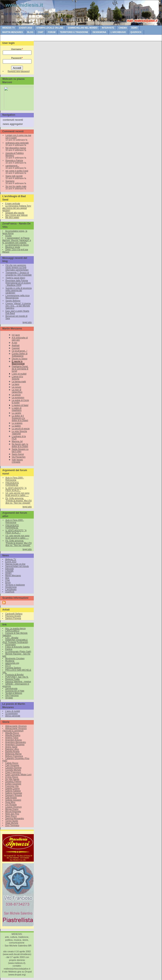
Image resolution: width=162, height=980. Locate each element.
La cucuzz (16, 387)
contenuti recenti (13, 120)
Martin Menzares (13, 32)
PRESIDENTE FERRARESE (12, 484)
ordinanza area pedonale (17, 143)
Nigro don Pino (12, 814)
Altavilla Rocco (12, 733)
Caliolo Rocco (12, 763)
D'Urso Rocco (12, 777)
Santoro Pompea (13, 618)
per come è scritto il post (17, 171)
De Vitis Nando (12, 779)
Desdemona (99, 32)
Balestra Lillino (12, 749)
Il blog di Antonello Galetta (17, 647)
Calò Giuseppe (12, 765)
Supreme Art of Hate (15, 691)
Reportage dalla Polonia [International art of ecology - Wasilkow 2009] (18, 283)
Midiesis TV (8, 28)
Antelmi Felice (12, 738)
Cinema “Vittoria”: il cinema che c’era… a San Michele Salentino (18, 306)
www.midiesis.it (24, 5)
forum (52, 32)
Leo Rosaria (11, 805)
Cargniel (16, 348)
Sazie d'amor (18, 454)
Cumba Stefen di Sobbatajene (20, 355)
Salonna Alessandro (15, 818)
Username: (17, 49)
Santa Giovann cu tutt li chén (20, 450)
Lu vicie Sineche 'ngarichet (19, 432)
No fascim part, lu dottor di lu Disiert (20, 445)
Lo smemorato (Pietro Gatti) (18, 652)
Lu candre (16, 413)
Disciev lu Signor (20, 359)
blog (30, 32)
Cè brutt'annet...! (20, 351)
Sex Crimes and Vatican (16, 215)
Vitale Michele (12, 823)
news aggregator (13, 124)
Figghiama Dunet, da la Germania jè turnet (20, 369)
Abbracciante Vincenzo (16, 726)
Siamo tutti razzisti (14, 176)
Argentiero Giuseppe (15, 745)
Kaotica (9, 649)
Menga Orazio (12, 809)
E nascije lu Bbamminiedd (18, 363)
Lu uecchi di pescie (21, 429)
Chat (41, 32)
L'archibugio (118, 32)
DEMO (134, 28)
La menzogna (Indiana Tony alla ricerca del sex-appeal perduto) (17, 208)
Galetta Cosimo (12, 788)
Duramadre (10, 645)
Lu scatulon (17, 423)
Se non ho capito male (16, 186)
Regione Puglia (12, 679)
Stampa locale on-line (50, 28)
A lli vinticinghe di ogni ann (20, 339)
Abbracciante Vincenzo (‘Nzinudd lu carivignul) (14, 730)
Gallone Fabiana (13, 791)
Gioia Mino (10, 802)
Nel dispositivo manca (16, 148)
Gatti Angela (11, 798)
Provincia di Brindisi (14, 675)
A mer (14, 343)
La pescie (16, 395)
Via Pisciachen (19, 457)
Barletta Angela (12, 751)
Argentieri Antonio (14, 740)
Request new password (19, 71)
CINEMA (123, 28)
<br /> (18, 97)
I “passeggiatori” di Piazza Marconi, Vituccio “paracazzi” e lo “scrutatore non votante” (17, 240)
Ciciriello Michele (13, 770)
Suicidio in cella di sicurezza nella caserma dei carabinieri (19, 290)
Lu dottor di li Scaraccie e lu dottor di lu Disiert (20, 418)
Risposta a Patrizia (14, 160)
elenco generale (13, 716)
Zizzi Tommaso (12, 825)
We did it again (12, 217)
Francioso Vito (12, 786)
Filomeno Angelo (13, 616)
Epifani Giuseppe (13, 784)
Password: (17, 58)
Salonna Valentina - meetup (18, 682)
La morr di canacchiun (17, 391)
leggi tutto (27, 322)
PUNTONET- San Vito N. (17, 677)
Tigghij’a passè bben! (15, 278)
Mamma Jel (17, 441)
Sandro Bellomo (13, 301)
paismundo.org (12, 663)
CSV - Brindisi (12, 638)
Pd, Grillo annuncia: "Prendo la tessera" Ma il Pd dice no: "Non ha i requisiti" (18, 501)
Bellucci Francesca (14, 756)
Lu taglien (16, 426)
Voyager (9, 698)
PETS (8, 665)
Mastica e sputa (13, 247)
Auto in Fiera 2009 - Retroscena (15, 479)
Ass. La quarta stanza (15, 628)
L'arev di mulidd (19, 374)
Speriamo (10, 181)
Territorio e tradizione (74, 32)
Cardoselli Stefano (14, 614)
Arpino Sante (11, 747)
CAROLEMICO (12, 631)
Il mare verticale (13, 204)
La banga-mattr (19, 382)
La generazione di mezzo (17, 245)
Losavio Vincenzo (13, 807)
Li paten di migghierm (17, 409)
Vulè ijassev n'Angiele (17, 461)
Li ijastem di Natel (20, 405)
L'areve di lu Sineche (17, 378)
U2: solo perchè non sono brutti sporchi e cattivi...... (17, 494)
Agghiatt (16, 345)
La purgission (18, 398)
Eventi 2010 (25, 28)
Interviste (108, 28)
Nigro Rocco (11, 816)
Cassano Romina (13, 768)
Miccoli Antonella (13, 812)
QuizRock (136, 32)
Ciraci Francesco (13, 772)
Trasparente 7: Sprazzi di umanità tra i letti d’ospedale (19, 274)
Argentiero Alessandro (16, 742)
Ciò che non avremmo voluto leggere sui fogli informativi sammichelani (17, 268)
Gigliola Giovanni (13, 800)
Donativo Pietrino (13, 782)
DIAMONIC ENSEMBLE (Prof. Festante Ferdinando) (15, 641)
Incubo (8, 236)
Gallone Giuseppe (14, 793)
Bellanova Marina (13, 754)
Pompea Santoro (13, 668)
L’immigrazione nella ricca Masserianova (18, 297)
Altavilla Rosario (13, 735)
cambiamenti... (12, 166)
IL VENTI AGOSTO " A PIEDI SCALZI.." (16, 489)
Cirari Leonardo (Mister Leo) (18, 775)
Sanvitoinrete (11, 688)
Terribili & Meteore (14, 693)
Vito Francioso (12, 695)
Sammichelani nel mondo (83, 28)
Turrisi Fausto (12, 821)
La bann (16, 384)
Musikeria (10, 661)
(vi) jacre (16, 335)
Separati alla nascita (15, 213)
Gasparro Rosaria (14, 795)
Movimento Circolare (15, 658)
